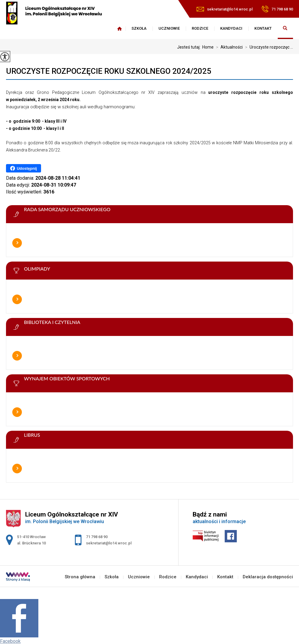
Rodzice (200, 28)
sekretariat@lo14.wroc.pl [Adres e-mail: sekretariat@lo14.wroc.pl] (109, 543)
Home (208, 47)
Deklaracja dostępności (268, 577)
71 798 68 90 (277, 9)
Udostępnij (24, 168)
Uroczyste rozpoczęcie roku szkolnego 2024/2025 (109, 71)
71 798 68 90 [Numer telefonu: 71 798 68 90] (97, 537)
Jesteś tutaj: (190, 47)
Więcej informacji (17, 243)
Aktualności (228, 47)
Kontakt (263, 28)
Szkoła (139, 28)
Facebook (10, 641)
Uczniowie (169, 28)
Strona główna (120, 28)
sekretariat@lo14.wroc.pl (225, 9)
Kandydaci (231, 28)
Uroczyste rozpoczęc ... (268, 47)
